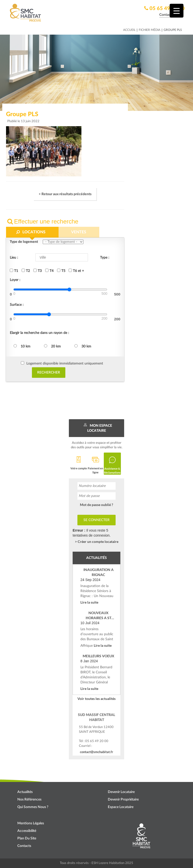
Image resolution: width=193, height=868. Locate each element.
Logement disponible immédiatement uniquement (65, 364)
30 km (83, 346)
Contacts (24, 846)
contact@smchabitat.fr (96, 752)
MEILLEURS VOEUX (99, 656)
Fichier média (150, 30)
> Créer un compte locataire (97, 541)
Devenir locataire (121, 792)
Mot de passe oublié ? (96, 505)
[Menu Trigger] (177, 11)
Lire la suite (89, 602)
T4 (49, 271)
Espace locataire (121, 807)
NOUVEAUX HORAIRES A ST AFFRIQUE (99, 616)
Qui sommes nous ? (33, 807)
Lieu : (14, 258)
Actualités (25, 792)
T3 (38, 271)
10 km (22, 346)
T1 (14, 271)
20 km (52, 346)
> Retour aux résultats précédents (65, 194)
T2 (26, 271)
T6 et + (76, 271)
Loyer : (15, 280)
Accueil (129, 30)
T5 (61, 271)
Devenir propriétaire (123, 800)
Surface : (17, 305)
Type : (105, 258)
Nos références (29, 800)
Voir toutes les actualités (96, 699)
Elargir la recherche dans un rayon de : (39, 333)
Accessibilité (27, 831)
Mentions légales (31, 823)
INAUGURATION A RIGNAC (99, 572)
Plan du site (27, 838)
